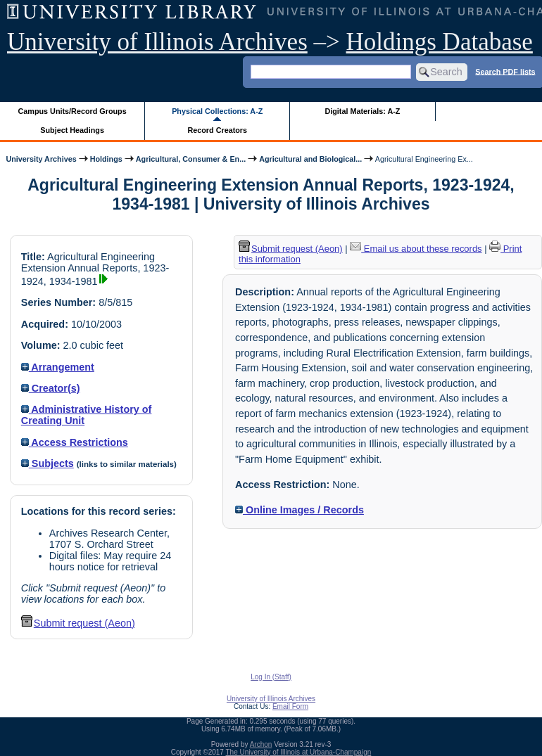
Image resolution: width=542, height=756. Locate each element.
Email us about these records (416, 249)
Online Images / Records (300, 510)
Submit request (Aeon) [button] (78, 623)
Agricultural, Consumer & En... (191, 159)
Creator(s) (51, 388)
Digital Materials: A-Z (362, 111)
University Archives (41, 159)
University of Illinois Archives (157, 42)
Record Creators (217, 130)
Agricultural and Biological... (310, 159)
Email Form (290, 706)
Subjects (48, 463)
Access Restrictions (75, 442)
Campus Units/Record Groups (73, 111)
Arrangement (58, 367)
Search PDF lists (505, 71)
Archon (261, 744)
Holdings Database (440, 42)
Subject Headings (72, 130)
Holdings (106, 159)
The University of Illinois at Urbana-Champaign (299, 752)
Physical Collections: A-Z (217, 111)
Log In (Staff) (271, 677)
